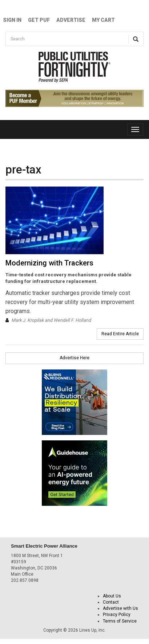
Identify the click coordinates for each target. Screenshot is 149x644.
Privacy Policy (117, 615)
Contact (111, 602)
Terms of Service (120, 621)
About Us (112, 596)
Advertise (71, 20)
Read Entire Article (120, 334)
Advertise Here (74, 358)
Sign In (12, 20)
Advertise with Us (120, 608)
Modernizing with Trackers (49, 263)
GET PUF (39, 20)
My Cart (103, 20)
